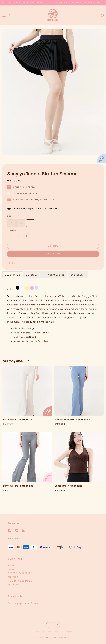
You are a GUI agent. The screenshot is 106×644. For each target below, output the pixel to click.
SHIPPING (13, 577)
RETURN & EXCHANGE (20, 581)
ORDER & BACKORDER (20, 573)
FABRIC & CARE (56, 275)
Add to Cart (53, 254)
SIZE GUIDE (14, 585)
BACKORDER (78, 275)
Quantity (11, 231)
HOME (11, 566)
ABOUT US (13, 569)
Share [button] (12, 263)
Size (9, 216)
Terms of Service (45, 637)
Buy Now (53, 246)
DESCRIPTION (12, 275)
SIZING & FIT (33, 275)
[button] (4, 15)
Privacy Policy (62, 637)
